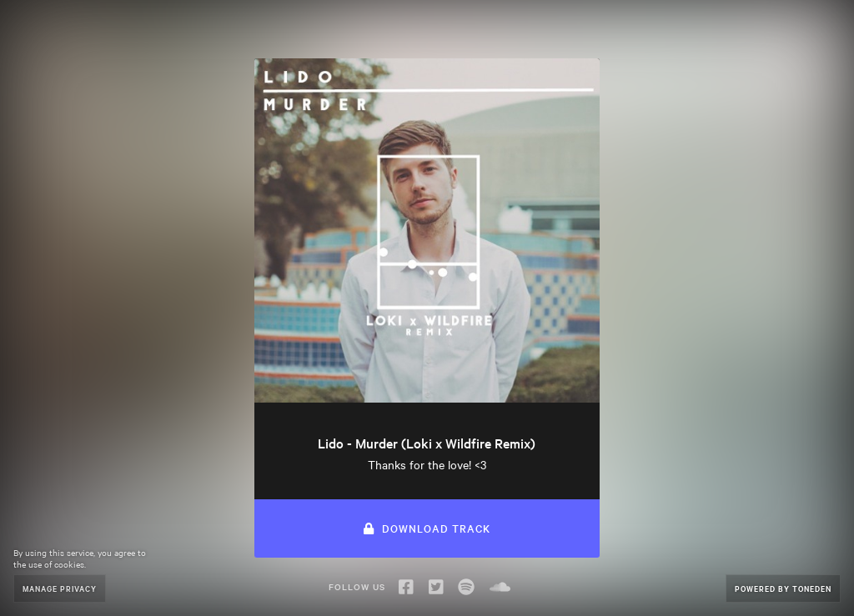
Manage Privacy (60, 588)
